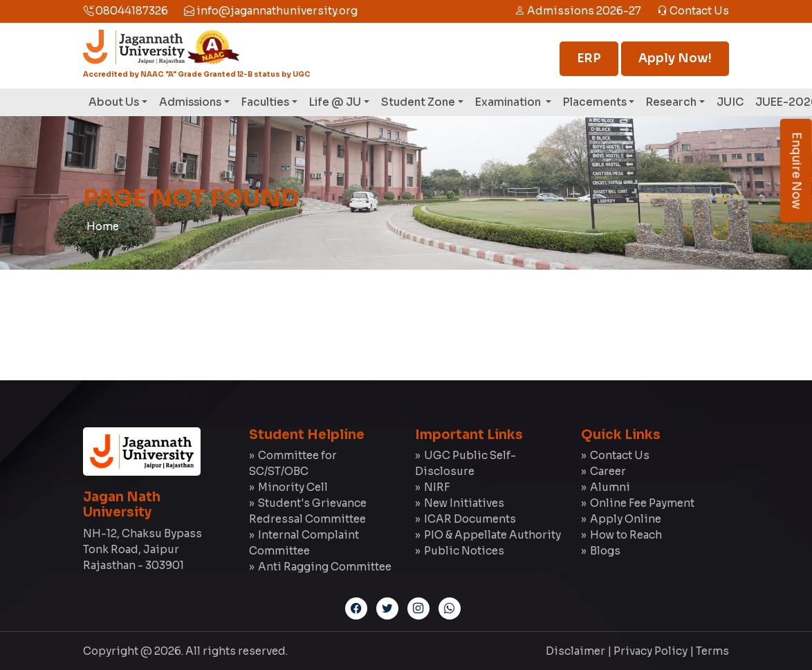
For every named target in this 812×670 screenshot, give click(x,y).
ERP (589, 58)
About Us (114, 102)
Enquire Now (796, 171)
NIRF (437, 487)
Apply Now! (675, 58)
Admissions (190, 102)
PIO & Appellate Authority (492, 535)
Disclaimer (575, 651)
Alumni (610, 487)
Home (103, 226)
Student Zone (418, 102)
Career (608, 471)
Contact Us (693, 11)
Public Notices (464, 551)
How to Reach (626, 535)
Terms (712, 651)
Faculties (265, 102)
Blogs (605, 551)
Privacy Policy (650, 651)
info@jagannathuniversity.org (271, 11)
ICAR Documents (470, 519)
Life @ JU (335, 102)
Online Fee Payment (642, 503)
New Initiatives (464, 503)
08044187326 (126, 11)
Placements (595, 102)
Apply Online (626, 519)
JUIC (730, 102)
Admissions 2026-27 (578, 11)
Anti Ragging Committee (325, 567)
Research (671, 102)
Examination (509, 102)
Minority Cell (293, 487)
